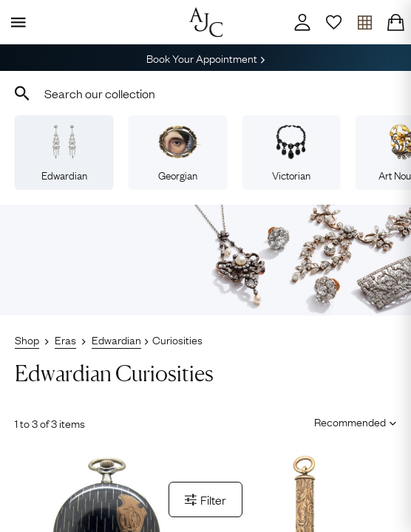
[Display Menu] (16, 22)
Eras (65, 339)
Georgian (177, 153)
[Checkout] (395, 22)
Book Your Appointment (205, 58)
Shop (27, 339)
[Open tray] (364, 22)
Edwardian (64, 153)
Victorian (291, 153)
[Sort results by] (350, 422)
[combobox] (205, 93)
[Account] (302, 22)
